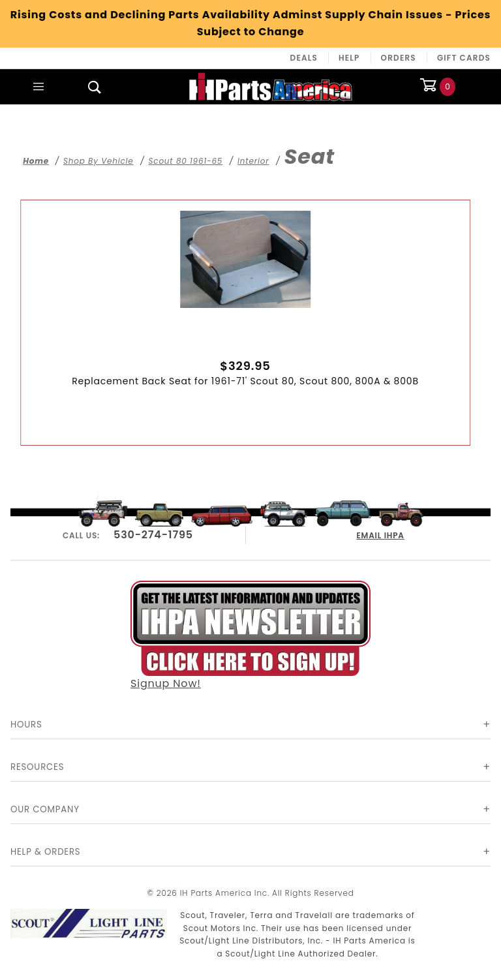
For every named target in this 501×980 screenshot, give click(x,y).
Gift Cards (464, 58)
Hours (26, 725)
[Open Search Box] (95, 87)
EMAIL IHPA (381, 533)
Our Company (45, 809)
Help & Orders (45, 852)
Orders (399, 58)
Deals (304, 58)
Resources (37, 767)
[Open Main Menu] (38, 87)
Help (349, 58)
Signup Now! (250, 634)
